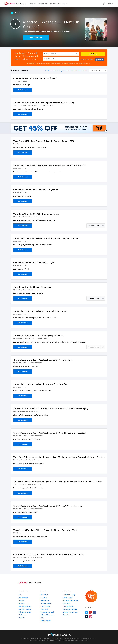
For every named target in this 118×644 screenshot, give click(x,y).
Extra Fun (84, 71)
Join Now (93, 54)
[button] (104, 4)
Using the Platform (69, 606)
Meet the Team (45, 601)
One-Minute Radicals (20, 81)
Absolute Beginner (53, 71)
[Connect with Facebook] (100, 60)
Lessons (32, 4)
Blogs (42, 618)
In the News (44, 609)
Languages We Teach (47, 612)
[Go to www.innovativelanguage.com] (59, 634)
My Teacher (54, 4)
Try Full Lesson (36, 37)
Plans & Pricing (45, 606)
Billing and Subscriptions (70, 601)
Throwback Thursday (48, 105)
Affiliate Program (46, 621)
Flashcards (22, 601)
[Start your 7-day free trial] (91, 596)
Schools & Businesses (48, 615)
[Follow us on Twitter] (87, 613)
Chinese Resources (25, 612)
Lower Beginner (29, 338)
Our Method (44, 595)
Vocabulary (42, 4)
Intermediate (69, 71)
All (46, 71)
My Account (66, 603)
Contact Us (66, 615)
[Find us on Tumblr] (87, 617)
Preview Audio (94, 225)
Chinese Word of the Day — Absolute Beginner (28, 363)
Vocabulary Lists (24, 603)
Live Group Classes (25, 609)
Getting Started (68, 598)
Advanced (77, 71)
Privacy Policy (54, 63)
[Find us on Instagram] (91, 617)
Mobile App (22, 618)
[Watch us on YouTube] (91, 613)
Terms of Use (47, 63)
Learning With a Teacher (70, 612)
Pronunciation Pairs (19, 168)
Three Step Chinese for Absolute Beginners (27, 105)
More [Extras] (64, 4)
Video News (17, 144)
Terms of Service (79, 640)
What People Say (46, 603)
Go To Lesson (23, 90)
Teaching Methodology (70, 609)
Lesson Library (23, 598)
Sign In (111, 4)
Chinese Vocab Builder (20, 217)
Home (20, 595)
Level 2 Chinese (18, 338)
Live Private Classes (25, 606)
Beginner (62, 71)
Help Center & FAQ (69, 595)
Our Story (44, 598)
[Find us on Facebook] (95, 613)
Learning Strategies (19, 411)
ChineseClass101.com (71, 639)
